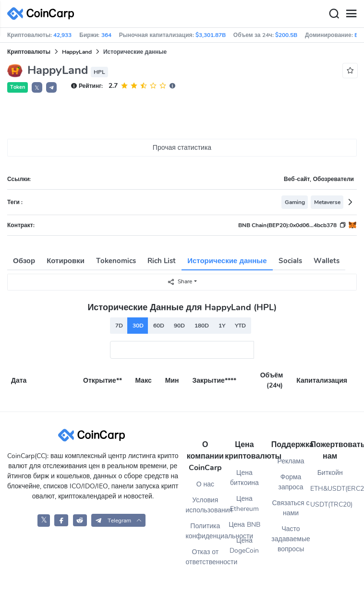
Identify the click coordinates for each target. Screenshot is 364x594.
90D (179, 326)
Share (180, 282)
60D (159, 326)
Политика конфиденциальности (206, 531)
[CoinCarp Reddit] (80, 520)
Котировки (66, 261)
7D (119, 326)
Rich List (162, 261)
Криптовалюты (29, 52)
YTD (240, 326)
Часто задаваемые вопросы (291, 539)
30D (138, 326)
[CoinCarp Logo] (43, 14)
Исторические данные (227, 261)
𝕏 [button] (37, 88)
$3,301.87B (211, 35)
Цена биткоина (244, 478)
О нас (205, 484)
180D (202, 326)
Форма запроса (291, 482)
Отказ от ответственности (206, 557)
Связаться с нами (291, 508)
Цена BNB (244, 525)
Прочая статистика (182, 148)
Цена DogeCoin (244, 546)
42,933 (62, 35)
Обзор (24, 261)
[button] (51, 87)
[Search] (334, 14)
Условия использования (206, 505)
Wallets (327, 261)
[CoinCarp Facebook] (61, 520)
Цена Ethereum (244, 504)
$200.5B (286, 35)
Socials (290, 261)
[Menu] (351, 14)
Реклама (291, 461)
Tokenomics (116, 261)
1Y (222, 326)
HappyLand (77, 52)
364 (106, 35)
